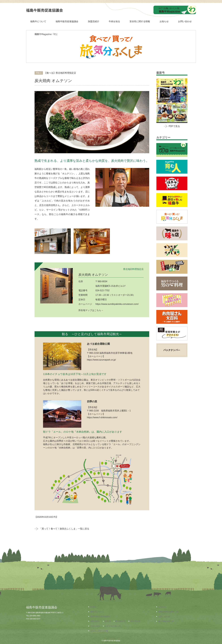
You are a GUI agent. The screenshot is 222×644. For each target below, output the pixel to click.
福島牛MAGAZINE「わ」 (169, 612)
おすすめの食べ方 (113, 626)
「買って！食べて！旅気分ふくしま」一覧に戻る (62, 529)
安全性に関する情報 (140, 21)
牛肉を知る (114, 21)
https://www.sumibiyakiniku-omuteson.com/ (117, 304)
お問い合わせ (185, 21)
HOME (93, 607)
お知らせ (164, 21)
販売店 (108, 621)
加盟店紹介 (94, 21)
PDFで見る (172, 126)
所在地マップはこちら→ (91, 310)
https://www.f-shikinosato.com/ (102, 417)
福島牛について (38, 21)
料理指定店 (121, 621)
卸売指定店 (135, 621)
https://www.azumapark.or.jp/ (101, 360)
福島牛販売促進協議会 (67, 21)
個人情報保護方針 (166, 621)
